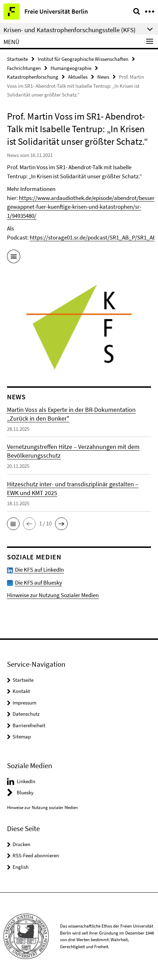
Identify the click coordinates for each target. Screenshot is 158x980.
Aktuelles (78, 77)
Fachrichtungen (24, 68)
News (103, 77)
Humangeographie (71, 68)
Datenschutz (26, 714)
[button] (13, 524)
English (21, 867)
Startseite (17, 59)
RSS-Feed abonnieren (36, 855)
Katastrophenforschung (33, 77)
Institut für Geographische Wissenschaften (83, 59)
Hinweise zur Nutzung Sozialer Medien (53, 595)
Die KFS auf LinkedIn (35, 570)
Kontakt (21, 691)
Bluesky (25, 792)
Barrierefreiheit (29, 725)
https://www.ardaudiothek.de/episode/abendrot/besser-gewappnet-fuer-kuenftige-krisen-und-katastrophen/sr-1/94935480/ (82, 207)
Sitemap (22, 736)
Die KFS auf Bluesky (39, 582)
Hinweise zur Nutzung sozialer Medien (42, 807)
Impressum (24, 703)
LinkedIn (26, 781)
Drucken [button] (21, 844)
